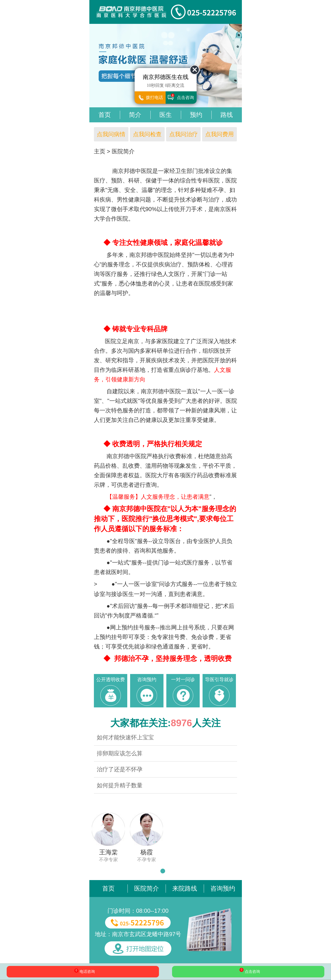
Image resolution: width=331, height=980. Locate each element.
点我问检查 (147, 134)
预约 (196, 115)
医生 (166, 115)
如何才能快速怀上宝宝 (125, 737)
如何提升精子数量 (120, 785)
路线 (227, 115)
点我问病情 (111, 134)
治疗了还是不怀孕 (120, 769)
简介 (135, 115)
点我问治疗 (183, 134)
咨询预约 (223, 888)
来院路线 (185, 888)
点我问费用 (219, 134)
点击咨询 (248, 971)
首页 (105, 115)
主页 (100, 151)
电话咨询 (83, 972)
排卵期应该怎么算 (120, 753)
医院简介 (123, 151)
